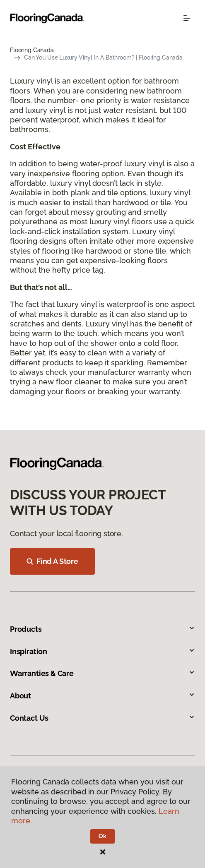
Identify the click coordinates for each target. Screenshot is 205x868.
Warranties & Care (102, 673)
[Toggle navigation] (187, 18)
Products (102, 629)
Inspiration (102, 651)
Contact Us (102, 718)
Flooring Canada (32, 50)
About (102, 696)
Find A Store (52, 561)
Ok (102, 836)
